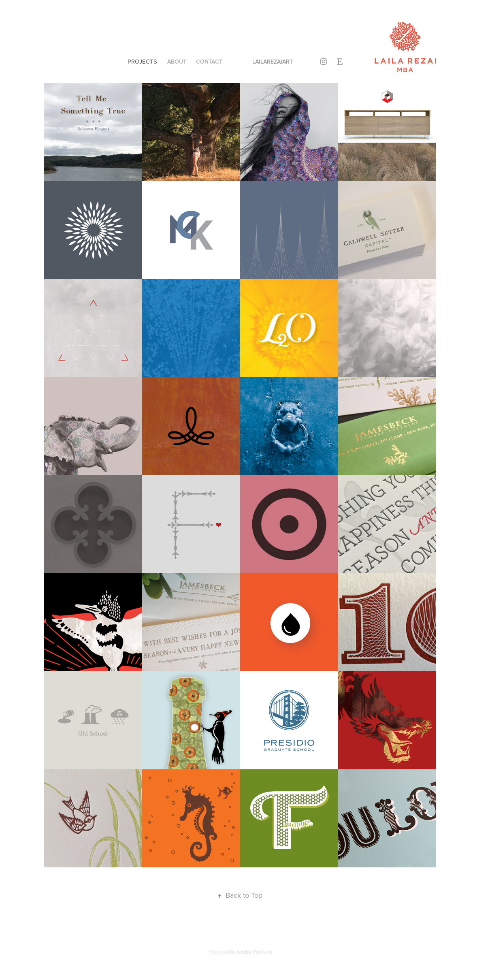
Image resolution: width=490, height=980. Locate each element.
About (177, 62)
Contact (209, 62)
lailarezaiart (273, 62)
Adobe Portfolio (254, 952)
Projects (142, 61)
